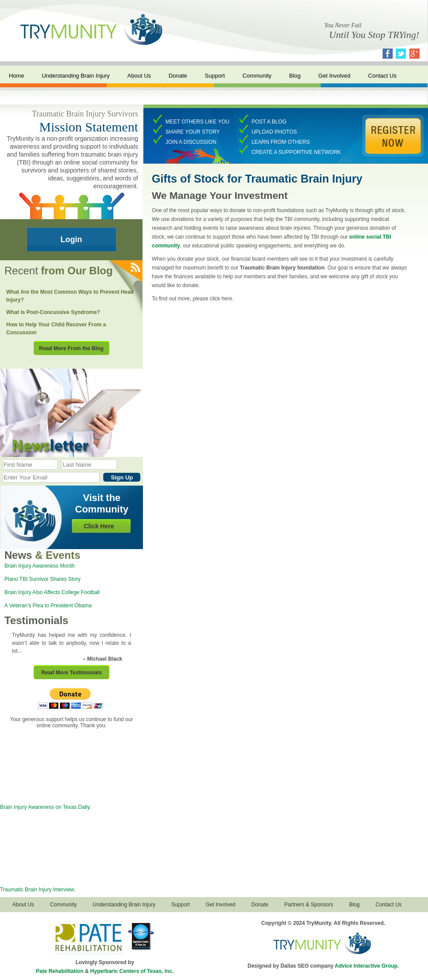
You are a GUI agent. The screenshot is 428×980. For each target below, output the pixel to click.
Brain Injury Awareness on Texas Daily (45, 807)
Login (71, 239)
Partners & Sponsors (309, 905)
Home (17, 76)
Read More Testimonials (71, 673)
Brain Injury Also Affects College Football (52, 592)
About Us (139, 76)
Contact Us (382, 76)
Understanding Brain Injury (76, 76)
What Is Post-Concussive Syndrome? (53, 312)
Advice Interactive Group (366, 966)
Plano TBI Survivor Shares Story (43, 579)
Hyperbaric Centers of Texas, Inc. (132, 971)
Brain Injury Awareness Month (39, 566)
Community (257, 76)
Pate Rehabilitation (60, 971)
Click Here (99, 526)
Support (215, 76)
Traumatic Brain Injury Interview (37, 890)
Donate (178, 76)
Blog (295, 76)
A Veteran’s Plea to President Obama (48, 606)
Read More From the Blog (71, 348)
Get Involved (334, 76)
